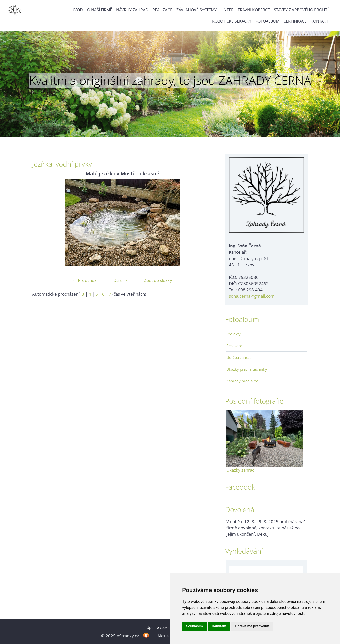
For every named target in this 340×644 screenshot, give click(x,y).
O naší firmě (100, 10)
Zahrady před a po (242, 381)
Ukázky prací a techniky (247, 369)
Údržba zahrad (239, 357)
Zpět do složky (158, 280)
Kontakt (320, 21)
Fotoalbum (267, 21)
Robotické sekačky (232, 21)
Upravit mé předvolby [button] (252, 626)
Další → (121, 280)
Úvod (77, 10)
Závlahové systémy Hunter (205, 10)
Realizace (162, 10)
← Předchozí (85, 280)
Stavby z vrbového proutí (301, 10)
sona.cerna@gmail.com (252, 296)
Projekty (234, 334)
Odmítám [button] (219, 626)
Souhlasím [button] (194, 626)
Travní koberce (254, 10)
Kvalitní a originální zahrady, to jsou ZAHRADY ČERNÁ (170, 80)
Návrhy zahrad (132, 10)
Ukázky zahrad (241, 470)
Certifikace (295, 21)
